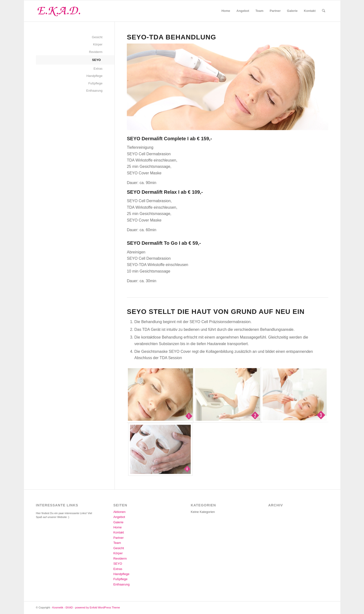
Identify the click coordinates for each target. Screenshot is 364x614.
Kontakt (119, 532)
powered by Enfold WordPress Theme (97, 607)
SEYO (96, 60)
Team (117, 543)
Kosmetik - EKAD (63, 607)
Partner (118, 538)
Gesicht (97, 37)
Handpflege (95, 76)
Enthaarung (94, 91)
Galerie (118, 522)
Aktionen (119, 512)
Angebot (119, 517)
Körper (98, 44)
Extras (98, 69)
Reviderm (96, 52)
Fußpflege (96, 83)
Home (118, 527)
